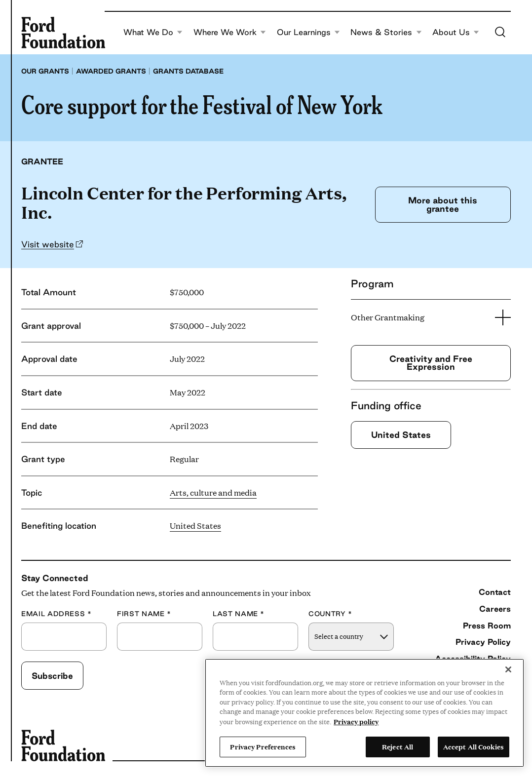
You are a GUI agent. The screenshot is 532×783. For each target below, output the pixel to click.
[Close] (508, 669)
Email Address (56, 614)
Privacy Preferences (263, 746)
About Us (456, 32)
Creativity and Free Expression (431, 363)
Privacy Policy (483, 642)
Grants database (188, 71)
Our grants (45, 71)
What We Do (153, 32)
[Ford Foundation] (63, 33)
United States (195, 526)
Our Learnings (308, 32)
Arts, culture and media (213, 492)
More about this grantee (443, 204)
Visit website (48, 244)
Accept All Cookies (474, 746)
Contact (495, 592)
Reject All (398, 746)
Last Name (239, 614)
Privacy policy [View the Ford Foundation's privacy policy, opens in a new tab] (356, 721)
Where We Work (230, 32)
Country (330, 614)
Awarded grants (111, 71)
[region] (364, 713)
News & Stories (386, 32)
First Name (144, 614)
